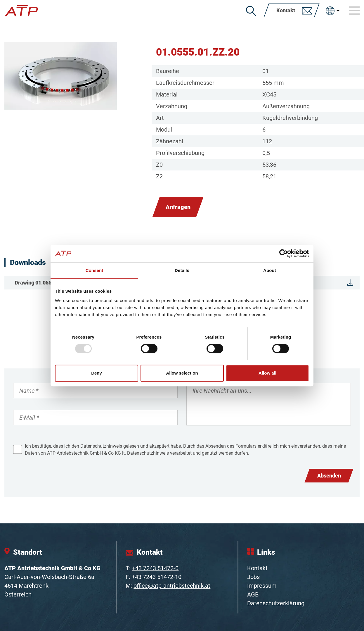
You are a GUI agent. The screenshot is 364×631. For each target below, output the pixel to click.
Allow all (267, 373)
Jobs (253, 577)
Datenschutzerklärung (276, 603)
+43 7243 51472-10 (157, 577)
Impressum (262, 586)
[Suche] (251, 11)
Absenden (329, 476)
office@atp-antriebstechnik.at (172, 586)
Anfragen (178, 207)
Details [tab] (182, 270)
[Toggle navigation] (354, 11)
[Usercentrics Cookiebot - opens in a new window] (284, 254)
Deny (97, 373)
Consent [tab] (95, 270)
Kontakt (257, 568)
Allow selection (182, 373)
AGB (253, 594)
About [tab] (270, 270)
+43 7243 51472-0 (155, 568)
